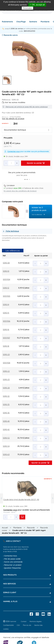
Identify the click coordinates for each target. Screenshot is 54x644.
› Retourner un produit (12, 565)
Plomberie (45, 22)
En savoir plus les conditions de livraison (20, 191)
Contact (24, 621)
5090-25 (6, 379)
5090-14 (6, 305)
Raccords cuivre (10, 35)
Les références (13, 250)
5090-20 (6, 354)
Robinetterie (7, 22)
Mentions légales (36, 621)
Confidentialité (8, 625)
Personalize (27, 8)
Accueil (5, 528)
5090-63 (6, 454)
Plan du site (27, 625)
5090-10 (6, 271)
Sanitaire (33, 22)
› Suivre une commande (13, 562)
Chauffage (21, 22)
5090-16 (6, 330)
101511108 (7, 363)
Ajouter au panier (36, 163)
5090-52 (6, 438)
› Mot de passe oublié (12, 559)
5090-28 (6, 388)
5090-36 (6, 413)
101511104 (6, 279)
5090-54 (6, 446)
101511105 (7, 296)
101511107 (6, 338)
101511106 (7, 321)
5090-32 (6, 396)
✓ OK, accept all (37, 5)
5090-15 (6, 313)
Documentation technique (27, 130)
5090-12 (6, 288)
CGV (18, 625)
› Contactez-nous (10, 556)
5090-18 (6, 346)
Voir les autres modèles (14, 102)
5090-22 (6, 371)
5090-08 (6, 263)
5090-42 (6, 429)
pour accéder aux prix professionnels (27, 151)
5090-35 (6, 404)
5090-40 (6, 421)
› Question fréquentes (12, 568)
